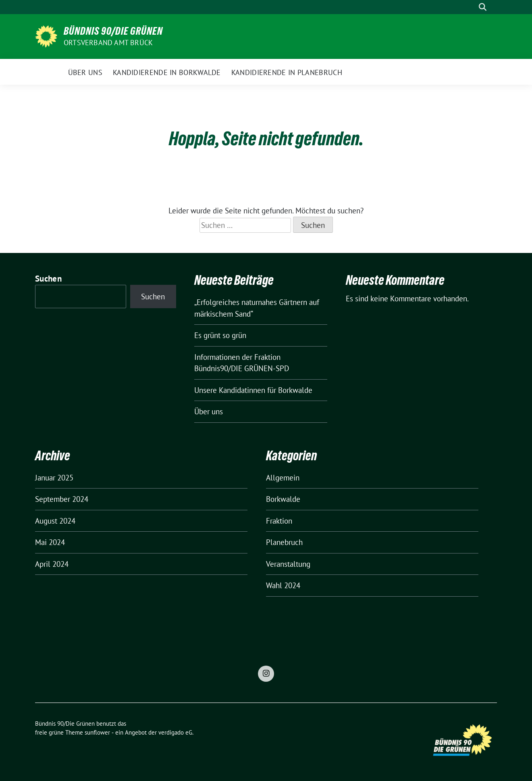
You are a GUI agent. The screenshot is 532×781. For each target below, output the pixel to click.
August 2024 (55, 521)
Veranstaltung (288, 564)
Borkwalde (283, 499)
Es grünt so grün (220, 335)
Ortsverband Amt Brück (108, 43)
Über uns (209, 411)
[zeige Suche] (483, 7)
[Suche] (471, 7)
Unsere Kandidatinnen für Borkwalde (253, 390)
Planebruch (284, 542)
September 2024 (62, 499)
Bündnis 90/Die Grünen (113, 31)
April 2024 (52, 564)
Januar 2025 (54, 478)
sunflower (97, 732)
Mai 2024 (50, 542)
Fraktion (279, 521)
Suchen (48, 279)
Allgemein (283, 478)
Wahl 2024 (283, 585)
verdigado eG (175, 732)
